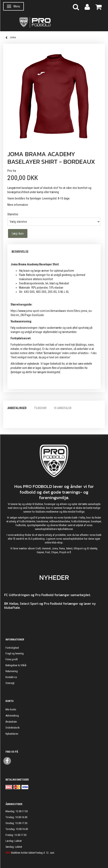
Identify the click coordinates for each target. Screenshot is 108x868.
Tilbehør (40, 408)
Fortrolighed (12, 648)
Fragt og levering (15, 653)
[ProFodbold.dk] (54, 22)
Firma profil (12, 659)
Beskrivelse (20, 252)
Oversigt (10, 683)
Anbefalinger (17, 408)
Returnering (12, 671)
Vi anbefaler (63, 408)
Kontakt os (11, 677)
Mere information (18, 205)
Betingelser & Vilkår (16, 665)
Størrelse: (13, 214)
